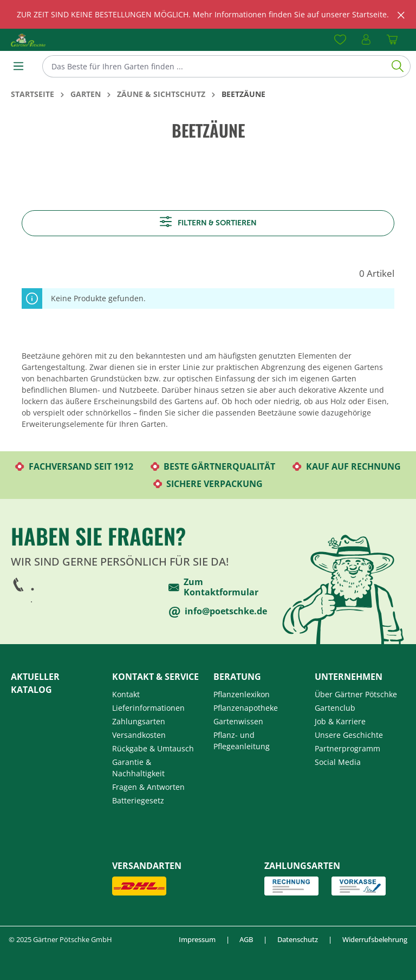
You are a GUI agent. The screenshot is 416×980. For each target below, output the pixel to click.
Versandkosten (139, 735)
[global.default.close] (401, 13)
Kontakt (126, 694)
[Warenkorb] (392, 40)
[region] (208, 14)
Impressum (197, 940)
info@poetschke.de (218, 612)
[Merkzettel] (340, 40)
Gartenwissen (238, 721)
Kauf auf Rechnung (347, 466)
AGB (246, 940)
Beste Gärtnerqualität (213, 466)
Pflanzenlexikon (242, 694)
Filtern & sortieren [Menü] (208, 222)
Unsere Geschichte (349, 735)
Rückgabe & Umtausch (153, 748)
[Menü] (18, 66)
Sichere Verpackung (208, 484)
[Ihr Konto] (366, 40)
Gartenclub (335, 708)
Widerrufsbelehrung (375, 940)
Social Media (338, 762)
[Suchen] (398, 66)
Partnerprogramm (347, 748)
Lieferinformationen (148, 708)
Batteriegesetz (138, 800)
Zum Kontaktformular (213, 587)
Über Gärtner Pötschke (356, 694)
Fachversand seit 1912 (74, 466)
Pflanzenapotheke (246, 708)
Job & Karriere (340, 721)
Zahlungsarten (139, 721)
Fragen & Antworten (148, 787)
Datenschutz (298, 940)
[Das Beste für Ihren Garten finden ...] (214, 66)
